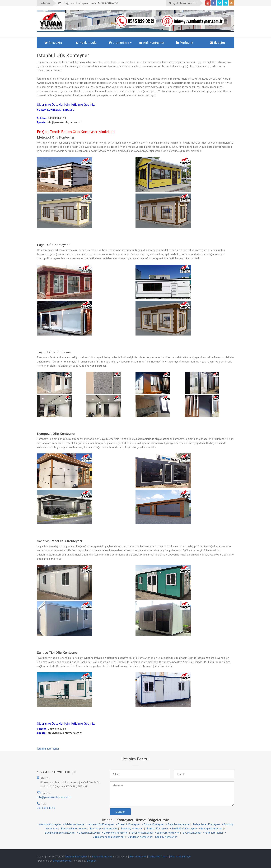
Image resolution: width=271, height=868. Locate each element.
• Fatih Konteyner (213, 833)
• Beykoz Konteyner (157, 829)
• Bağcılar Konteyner (178, 824)
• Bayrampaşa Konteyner (103, 829)
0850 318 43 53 (46, 808)
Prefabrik (185, 43)
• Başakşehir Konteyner (73, 829)
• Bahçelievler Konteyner (206, 824)
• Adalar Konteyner (74, 824)
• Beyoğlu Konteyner (211, 829)
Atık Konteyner (152, 43)
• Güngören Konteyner (139, 837)
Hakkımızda (86, 43)
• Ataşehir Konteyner (128, 824)
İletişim (218, 43)
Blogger (91, 861)
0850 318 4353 (108, 3)
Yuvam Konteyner (102, 857)
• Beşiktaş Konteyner (132, 829)
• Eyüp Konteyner (191, 833)
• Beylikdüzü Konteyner (184, 829)
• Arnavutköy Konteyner (101, 824)
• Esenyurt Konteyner (167, 833)
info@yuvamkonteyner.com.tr (77, 3)
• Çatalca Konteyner (89, 833)
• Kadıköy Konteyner (165, 837)
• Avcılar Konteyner (153, 824)
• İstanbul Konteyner (49, 824)
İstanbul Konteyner (48, 749)
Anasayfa (53, 43)
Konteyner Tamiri (158, 857)
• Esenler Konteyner (142, 833)
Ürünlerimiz (119, 43)
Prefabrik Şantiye (181, 857)
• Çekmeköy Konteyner (115, 833)
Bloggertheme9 (62, 861)
